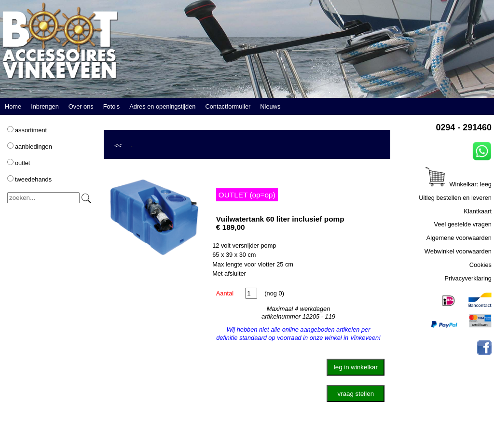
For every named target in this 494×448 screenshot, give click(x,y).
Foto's (111, 106)
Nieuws (270, 106)
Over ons (81, 106)
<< (118, 146)
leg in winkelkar (356, 367)
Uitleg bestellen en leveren (455, 198)
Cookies (480, 265)
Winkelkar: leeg (459, 184)
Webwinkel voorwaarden (458, 251)
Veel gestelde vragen (463, 224)
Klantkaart (478, 211)
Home (13, 106)
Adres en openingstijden (162, 106)
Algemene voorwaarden (459, 238)
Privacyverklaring (468, 278)
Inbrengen (45, 106)
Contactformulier (228, 106)
